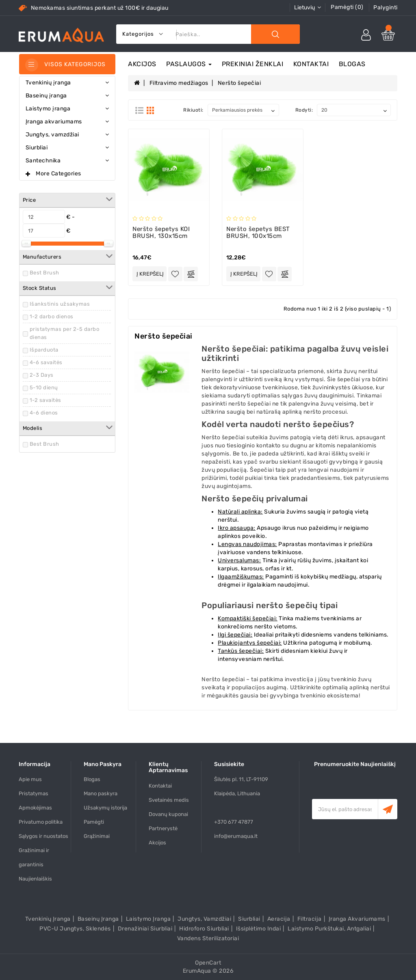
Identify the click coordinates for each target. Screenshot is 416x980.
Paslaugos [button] (189, 64)
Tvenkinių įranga (48, 919)
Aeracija (279, 919)
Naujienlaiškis (35, 879)
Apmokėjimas (35, 808)
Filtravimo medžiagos (179, 83)
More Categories (58, 174)
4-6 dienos (44, 413)
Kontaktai (311, 64)
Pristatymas (34, 793)
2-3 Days (42, 375)
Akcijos (142, 64)
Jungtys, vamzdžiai (204, 919)
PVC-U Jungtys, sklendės (75, 929)
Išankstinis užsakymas (60, 304)
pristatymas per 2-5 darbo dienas (65, 333)
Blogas (352, 64)
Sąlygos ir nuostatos (43, 836)
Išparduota (44, 350)
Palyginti (386, 8)
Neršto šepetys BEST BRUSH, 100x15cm (258, 232)
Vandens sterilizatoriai (208, 938)
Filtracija (310, 919)
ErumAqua (197, 971)
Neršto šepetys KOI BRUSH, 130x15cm (161, 232)
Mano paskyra (101, 793)
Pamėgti (94, 822)
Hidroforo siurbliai (204, 929)
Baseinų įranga (98, 919)
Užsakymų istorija (105, 808)
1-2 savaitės (45, 400)
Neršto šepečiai (239, 83)
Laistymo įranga (148, 919)
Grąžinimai (97, 836)
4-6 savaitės (46, 362)
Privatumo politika (41, 822)
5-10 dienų (44, 387)
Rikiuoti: (193, 110)
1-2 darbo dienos (52, 316)
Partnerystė (163, 828)
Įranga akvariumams (357, 919)
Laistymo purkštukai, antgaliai (329, 929)
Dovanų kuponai (168, 814)
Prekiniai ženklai (253, 64)
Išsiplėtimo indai (259, 929)
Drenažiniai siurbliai (145, 929)
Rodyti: (304, 110)
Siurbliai (249, 919)
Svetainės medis (169, 800)
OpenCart (208, 963)
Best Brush (44, 273)
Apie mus (30, 779)
